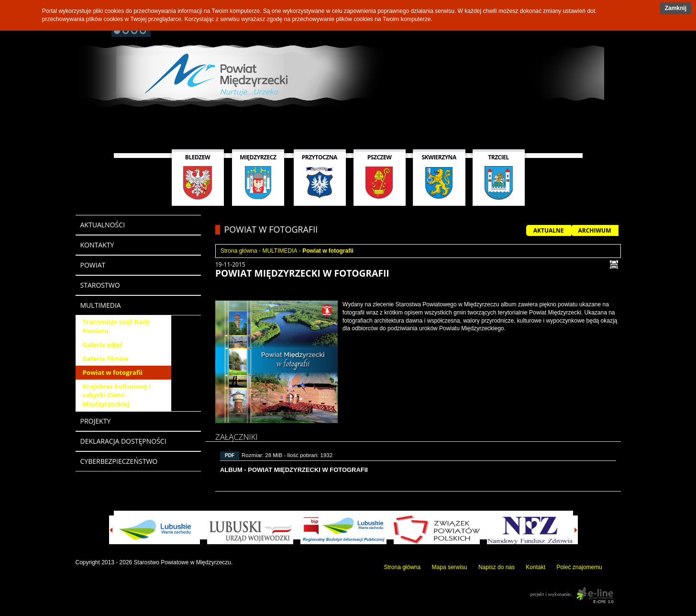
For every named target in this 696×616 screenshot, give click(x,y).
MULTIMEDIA (280, 251)
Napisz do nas (497, 567)
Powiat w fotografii (113, 372)
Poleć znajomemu (579, 567)
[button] (676, 8)
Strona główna (239, 251)
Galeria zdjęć (103, 345)
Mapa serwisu (450, 567)
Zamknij (676, 8)
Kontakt (536, 567)
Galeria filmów (106, 358)
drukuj (614, 264)
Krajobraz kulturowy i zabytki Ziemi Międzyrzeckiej (117, 395)
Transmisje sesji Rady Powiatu (116, 326)
